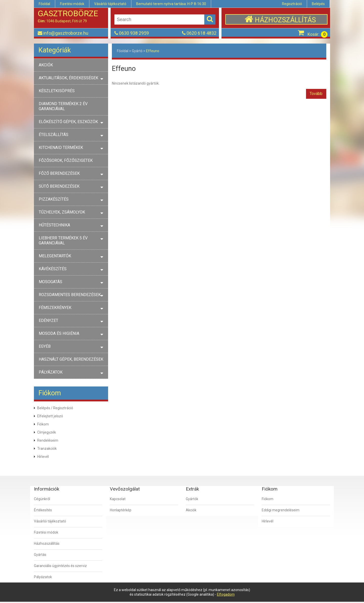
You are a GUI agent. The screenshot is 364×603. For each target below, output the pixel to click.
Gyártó (137, 51)
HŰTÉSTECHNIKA (54, 225)
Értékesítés (43, 510)
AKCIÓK (46, 65)
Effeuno (153, 51)
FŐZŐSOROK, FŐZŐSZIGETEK (66, 160)
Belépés (318, 4)
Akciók (191, 510)
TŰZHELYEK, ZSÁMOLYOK (62, 212)
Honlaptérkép (121, 510)
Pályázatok (43, 577)
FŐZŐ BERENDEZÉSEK (59, 173)
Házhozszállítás (47, 543)
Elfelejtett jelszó (50, 416)
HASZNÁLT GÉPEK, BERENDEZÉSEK (71, 359)
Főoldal (44, 4)
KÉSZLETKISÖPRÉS (57, 91)
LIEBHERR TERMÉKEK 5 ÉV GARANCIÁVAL (63, 240)
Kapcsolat (118, 499)
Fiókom (43, 424)
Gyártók (192, 499)
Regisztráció (292, 4)
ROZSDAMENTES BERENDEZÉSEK (70, 295)
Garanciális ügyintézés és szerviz (60, 566)
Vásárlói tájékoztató (110, 4)
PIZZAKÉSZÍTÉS (54, 199)
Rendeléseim (48, 440)
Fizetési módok (72, 4)
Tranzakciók (47, 449)
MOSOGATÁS (50, 282)
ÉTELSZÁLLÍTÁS (54, 135)
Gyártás (40, 555)
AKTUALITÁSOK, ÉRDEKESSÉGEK (68, 78)
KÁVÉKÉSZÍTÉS (53, 269)
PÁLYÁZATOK (51, 372)
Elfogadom (226, 594)
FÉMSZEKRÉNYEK (55, 308)
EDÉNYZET (48, 320)
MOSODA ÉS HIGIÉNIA (59, 333)
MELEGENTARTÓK (55, 256)
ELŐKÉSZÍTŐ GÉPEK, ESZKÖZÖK (68, 122)
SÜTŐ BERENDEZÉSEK (59, 186)
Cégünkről (42, 499)
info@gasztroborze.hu (66, 33)
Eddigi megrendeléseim (281, 510)
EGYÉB (45, 346)
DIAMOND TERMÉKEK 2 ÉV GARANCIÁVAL (63, 106)
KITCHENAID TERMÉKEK (61, 148)
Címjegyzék (47, 432)
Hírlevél (43, 457)
